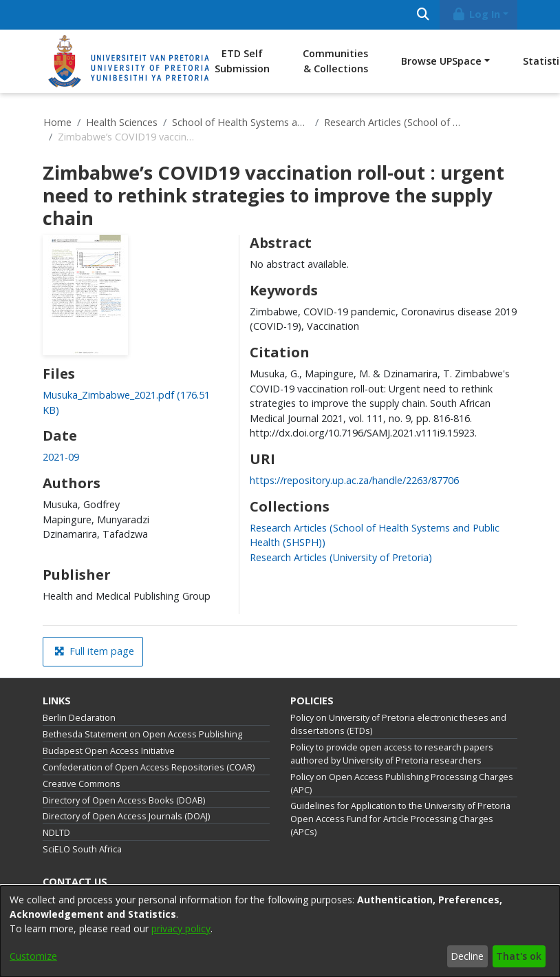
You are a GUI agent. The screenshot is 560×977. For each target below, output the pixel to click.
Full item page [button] (94, 651)
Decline (467, 956)
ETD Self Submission (242, 61)
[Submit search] (423, 15)
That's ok (519, 956)
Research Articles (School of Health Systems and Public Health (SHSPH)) (393, 122)
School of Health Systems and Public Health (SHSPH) (241, 122)
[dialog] (280, 931)
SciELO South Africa (82, 849)
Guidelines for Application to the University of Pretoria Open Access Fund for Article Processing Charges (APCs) (400, 819)
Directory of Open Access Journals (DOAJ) (126, 816)
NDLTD (56, 833)
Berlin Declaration (79, 718)
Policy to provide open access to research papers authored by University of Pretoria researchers (392, 754)
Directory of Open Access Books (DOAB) (124, 800)
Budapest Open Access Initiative (109, 751)
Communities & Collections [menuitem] (335, 61)
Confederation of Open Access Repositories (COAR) (149, 767)
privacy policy (181, 928)
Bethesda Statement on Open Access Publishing (142, 734)
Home (57, 122)
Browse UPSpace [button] (441, 61)
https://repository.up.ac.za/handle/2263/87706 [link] (354, 480)
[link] (341, 557)
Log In (476, 14)
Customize (33, 956)
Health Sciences (122, 122)
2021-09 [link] (61, 457)
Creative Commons (82, 784)
